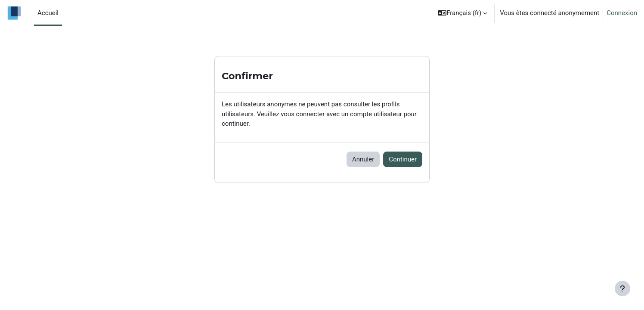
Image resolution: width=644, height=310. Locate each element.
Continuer (403, 159)
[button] (462, 13)
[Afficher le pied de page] (622, 288)
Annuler (363, 159)
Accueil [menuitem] (48, 13)
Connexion (622, 13)
